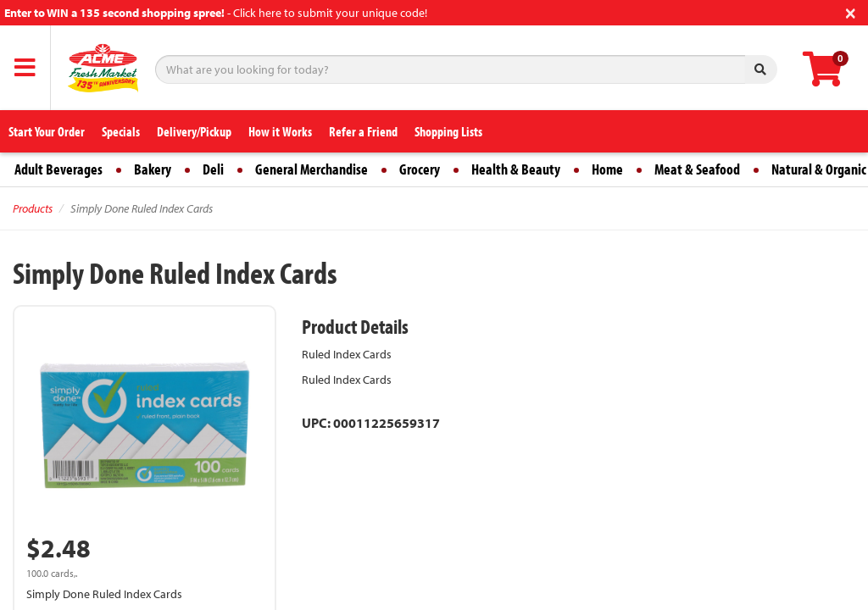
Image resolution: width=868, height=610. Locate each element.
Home (607, 169)
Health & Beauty (516, 169)
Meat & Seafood (697, 169)
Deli (213, 169)
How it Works (280, 131)
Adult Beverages (58, 169)
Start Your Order (47, 131)
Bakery (153, 169)
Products (33, 208)
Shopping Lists (448, 131)
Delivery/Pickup (194, 131)
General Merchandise (312, 169)
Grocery (420, 169)
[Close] (851, 11)
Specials (121, 131)
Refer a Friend (363, 131)
